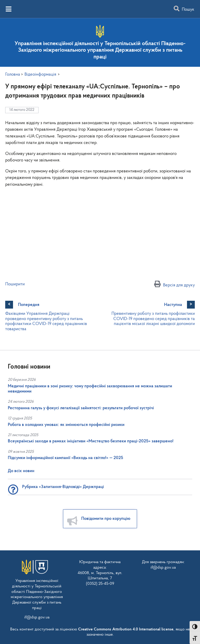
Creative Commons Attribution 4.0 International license (126, 629)
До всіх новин (21, 471)
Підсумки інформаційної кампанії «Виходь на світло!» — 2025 (65, 458)
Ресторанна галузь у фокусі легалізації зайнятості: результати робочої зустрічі (81, 408)
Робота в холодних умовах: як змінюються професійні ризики (66, 425)
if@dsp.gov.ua (37, 617)
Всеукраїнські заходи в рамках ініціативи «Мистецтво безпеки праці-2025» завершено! (91, 441)
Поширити (15, 284)
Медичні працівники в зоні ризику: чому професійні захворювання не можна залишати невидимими (90, 389)
